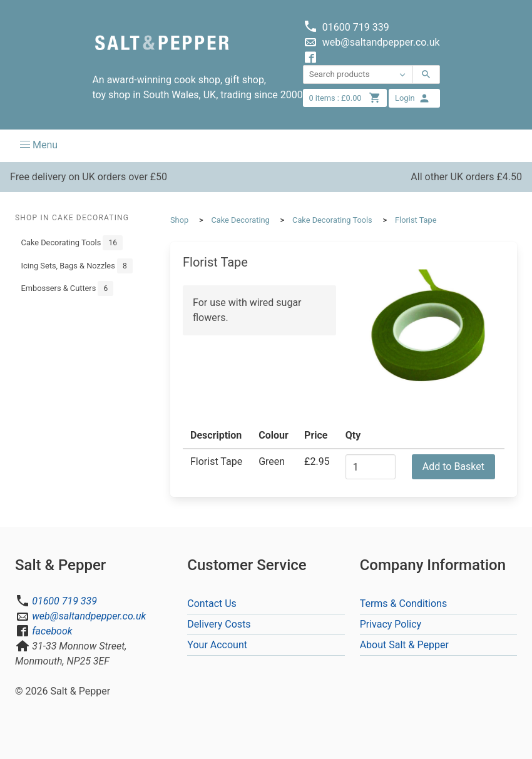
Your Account (217, 645)
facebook (52, 631)
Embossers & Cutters (68, 288)
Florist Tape (416, 220)
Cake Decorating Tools (72, 243)
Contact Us (212, 604)
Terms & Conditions (404, 604)
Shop (179, 220)
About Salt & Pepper (404, 645)
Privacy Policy (391, 624)
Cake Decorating (240, 220)
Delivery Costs (219, 624)
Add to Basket (453, 466)
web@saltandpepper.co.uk (89, 616)
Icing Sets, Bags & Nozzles (77, 266)
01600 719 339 (64, 601)
